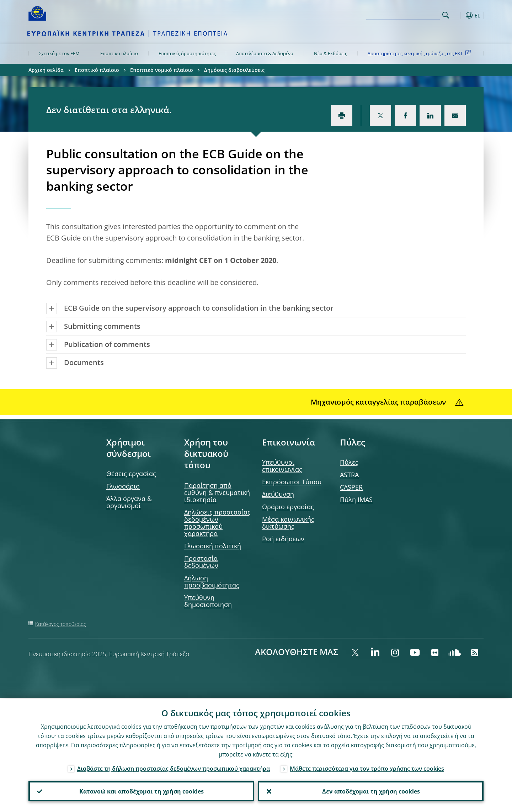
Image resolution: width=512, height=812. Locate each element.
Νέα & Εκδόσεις (330, 53)
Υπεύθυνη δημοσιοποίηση (208, 601)
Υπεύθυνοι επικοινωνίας (282, 466)
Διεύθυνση (278, 494)
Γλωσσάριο (123, 486)
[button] (459, 15)
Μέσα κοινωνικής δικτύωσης (288, 523)
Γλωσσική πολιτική (213, 546)
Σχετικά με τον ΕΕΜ (59, 53)
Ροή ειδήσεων (283, 539)
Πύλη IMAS (356, 500)
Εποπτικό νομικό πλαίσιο (162, 70)
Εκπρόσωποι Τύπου (292, 482)
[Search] (404, 14)
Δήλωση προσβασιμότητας (212, 581)
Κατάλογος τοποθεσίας (61, 624)
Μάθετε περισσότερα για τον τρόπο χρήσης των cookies (367, 768)
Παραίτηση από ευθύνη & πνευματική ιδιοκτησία (217, 492)
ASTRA (349, 475)
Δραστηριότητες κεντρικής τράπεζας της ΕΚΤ (420, 53)
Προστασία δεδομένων (201, 562)
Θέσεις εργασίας (131, 474)
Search (446, 15)
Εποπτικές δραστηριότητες (187, 53)
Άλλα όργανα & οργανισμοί (129, 502)
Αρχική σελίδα (46, 70)
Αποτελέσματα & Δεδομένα (265, 53)
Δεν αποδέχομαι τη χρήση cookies (371, 791)
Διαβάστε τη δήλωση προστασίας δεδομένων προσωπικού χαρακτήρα (174, 768)
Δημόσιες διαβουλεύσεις (234, 70)
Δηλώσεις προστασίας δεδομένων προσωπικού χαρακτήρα (217, 523)
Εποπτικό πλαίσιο (119, 53)
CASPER (351, 487)
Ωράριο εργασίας (288, 507)
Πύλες (349, 462)
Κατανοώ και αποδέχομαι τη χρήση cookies (142, 791)
